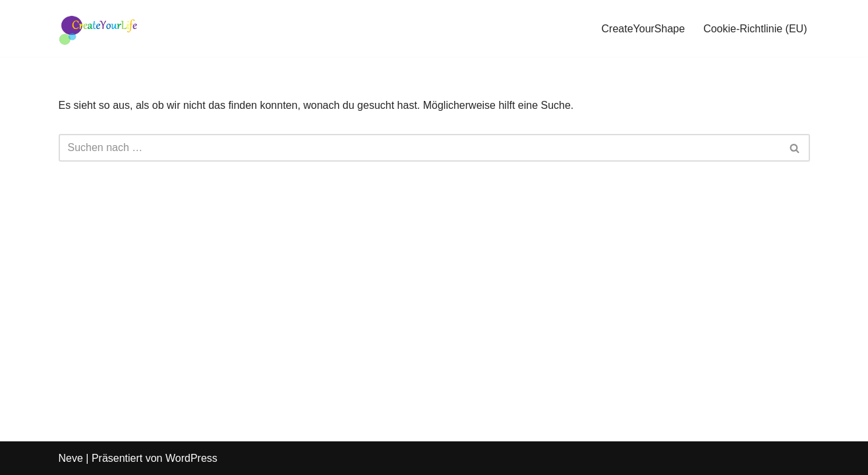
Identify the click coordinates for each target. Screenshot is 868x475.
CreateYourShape (644, 29)
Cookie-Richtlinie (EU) (755, 29)
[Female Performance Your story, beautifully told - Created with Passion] (98, 28)
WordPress (191, 458)
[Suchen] (420, 148)
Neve (71, 458)
